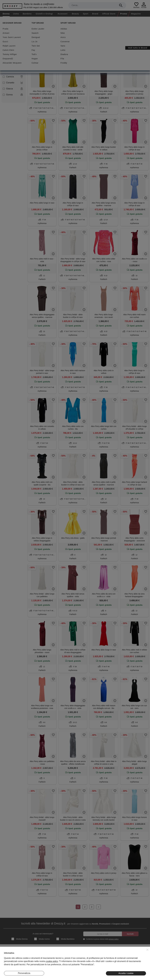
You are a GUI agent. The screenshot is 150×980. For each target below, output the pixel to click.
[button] (147, 950)
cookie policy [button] (52, 961)
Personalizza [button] (24, 973)
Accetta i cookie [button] (126, 973)
